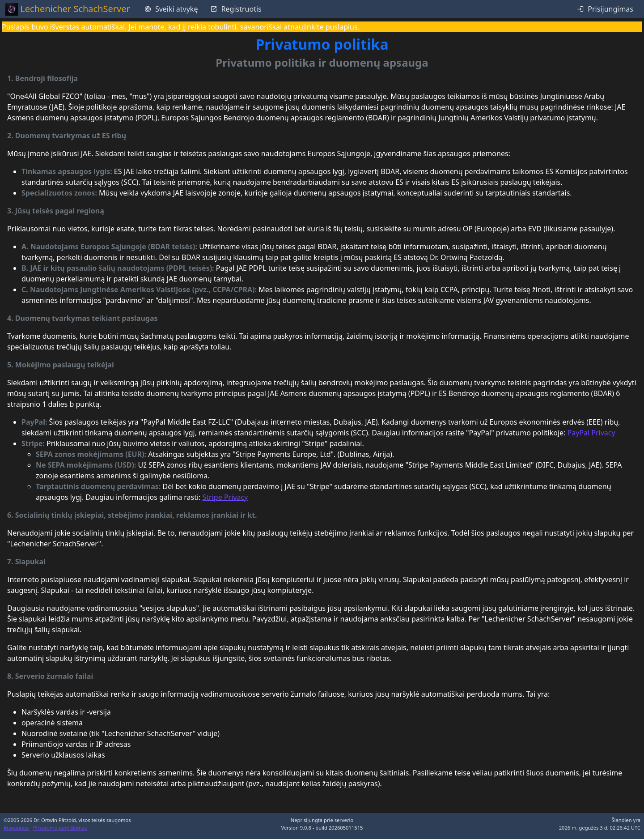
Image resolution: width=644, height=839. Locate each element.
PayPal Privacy (591, 433)
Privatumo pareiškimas (60, 828)
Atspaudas (17, 828)
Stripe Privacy (225, 497)
